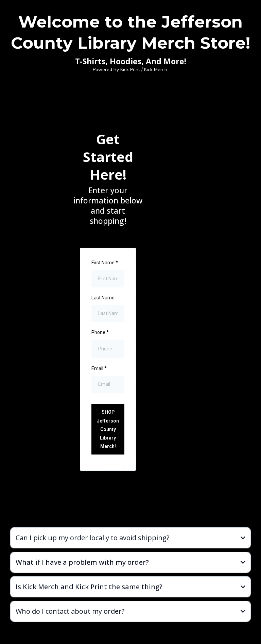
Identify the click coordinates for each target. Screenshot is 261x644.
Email (99, 368)
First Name (105, 263)
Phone (100, 332)
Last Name (103, 298)
